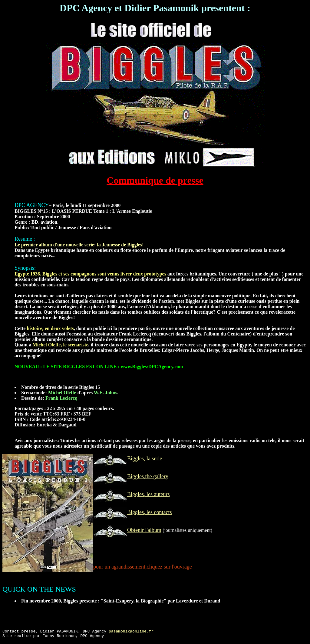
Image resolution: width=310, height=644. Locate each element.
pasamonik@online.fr (131, 632)
